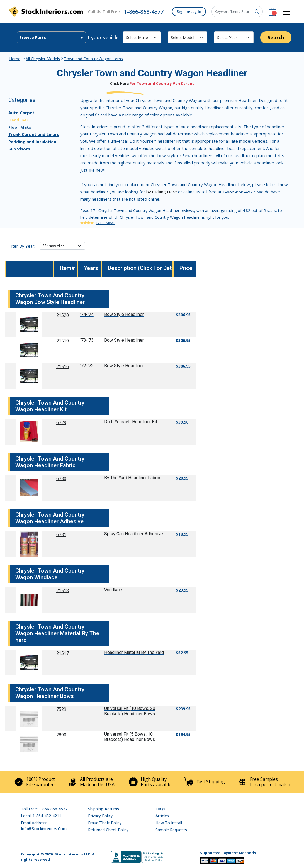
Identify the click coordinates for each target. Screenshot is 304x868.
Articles (162, 816)
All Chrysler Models (43, 59)
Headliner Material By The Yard (134, 652)
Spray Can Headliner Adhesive (134, 534)
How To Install (169, 823)
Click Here (119, 84)
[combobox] (52, 37)
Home (15, 59)
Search (276, 37)
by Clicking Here (162, 192)
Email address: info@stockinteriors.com (44, 826)
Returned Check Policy (108, 830)
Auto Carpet (21, 113)
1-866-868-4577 (144, 12)
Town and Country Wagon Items (93, 59)
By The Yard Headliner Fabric (132, 478)
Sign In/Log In (189, 11)
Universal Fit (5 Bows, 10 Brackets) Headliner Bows (130, 737)
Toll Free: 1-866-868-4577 (44, 809)
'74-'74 (87, 314)
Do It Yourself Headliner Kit (131, 422)
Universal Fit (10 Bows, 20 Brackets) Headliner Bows (130, 711)
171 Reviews (105, 223)
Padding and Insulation (32, 142)
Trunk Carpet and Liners (34, 134)
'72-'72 (87, 366)
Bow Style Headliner (124, 314)
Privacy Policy (100, 816)
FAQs (160, 809)
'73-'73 (87, 340)
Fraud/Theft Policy (105, 823)
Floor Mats (20, 127)
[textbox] (52, 38)
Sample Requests (171, 830)
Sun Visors (19, 149)
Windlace (113, 590)
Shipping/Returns (104, 809)
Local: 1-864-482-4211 (41, 816)
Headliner (18, 120)
